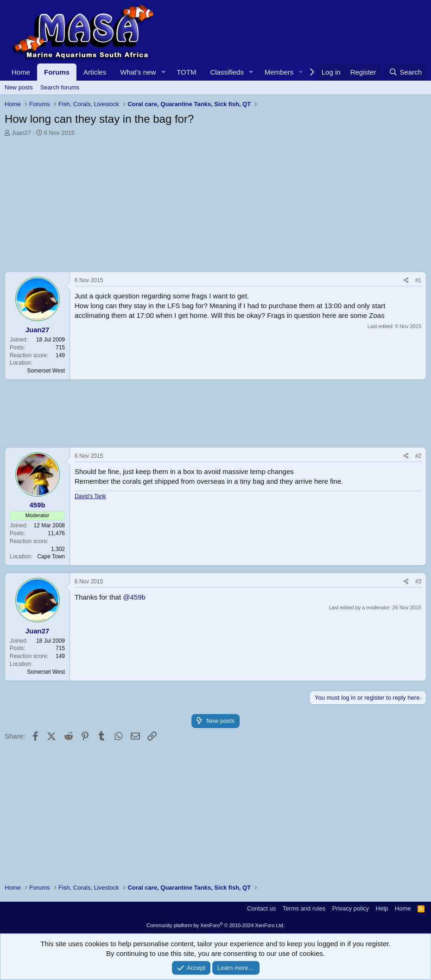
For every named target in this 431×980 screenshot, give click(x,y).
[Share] (406, 281)
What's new (138, 72)
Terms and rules (304, 908)
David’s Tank (90, 496)
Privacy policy (351, 908)
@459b (134, 597)
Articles (95, 72)
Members (279, 72)
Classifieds (227, 72)
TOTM (186, 72)
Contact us (261, 908)
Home (21, 72)
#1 (418, 280)
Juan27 (22, 133)
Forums (57, 72)
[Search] (405, 72)
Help (382, 908)
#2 (418, 456)
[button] (163, 72)
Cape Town (51, 556)
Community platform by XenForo (215, 925)
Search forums (60, 87)
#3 (418, 582)
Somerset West (46, 371)
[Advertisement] (215, 207)
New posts (19, 87)
